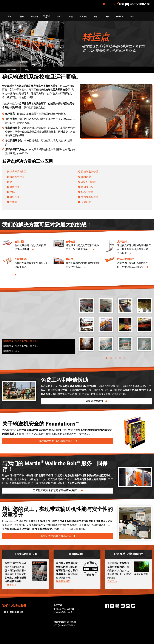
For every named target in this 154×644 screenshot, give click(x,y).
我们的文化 (46, 17)
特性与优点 (11, 70)
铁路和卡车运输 (90, 197)
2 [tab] (111, 358)
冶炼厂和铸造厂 (90, 182)
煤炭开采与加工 (18, 172)
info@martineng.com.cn (65, 622)
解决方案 (83, 17)
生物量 (13, 202)
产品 (71, 17)
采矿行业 (15, 187)
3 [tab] (115, 358)
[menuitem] (18, 6)
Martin (18, 6)
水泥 (12, 192)
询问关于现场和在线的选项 (56, 536)
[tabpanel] (115, 327)
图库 (40, 70)
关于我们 (34, 17)
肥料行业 (86, 177)
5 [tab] (125, 358)
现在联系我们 (63, 581)
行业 (59, 17)
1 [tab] (106, 358)
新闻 (22, 17)
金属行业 (86, 202)
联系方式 (120, 17)
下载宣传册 (11, 585)
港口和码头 (87, 187)
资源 (108, 17)
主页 (10, 17)
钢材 (12, 182)
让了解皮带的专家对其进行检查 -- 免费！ (56, 490)
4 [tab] (120, 358)
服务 (95, 17)
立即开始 (112, 581)
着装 (132, 17)
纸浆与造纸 (87, 192)
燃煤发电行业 (17, 177)
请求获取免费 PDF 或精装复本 (56, 441)
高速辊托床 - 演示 (11, 351)
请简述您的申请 (95, 401)
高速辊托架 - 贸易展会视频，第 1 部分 (21, 341)
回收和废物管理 (90, 172)
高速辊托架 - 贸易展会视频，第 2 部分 (21, 346)
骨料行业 (15, 197)
